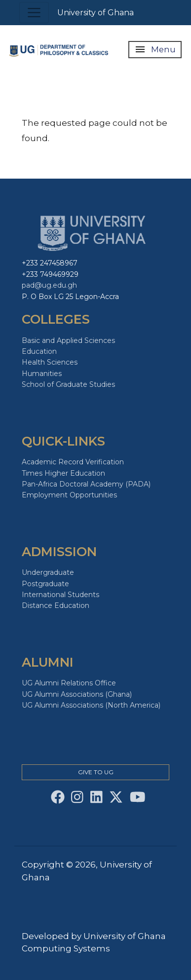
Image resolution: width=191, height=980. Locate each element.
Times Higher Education (63, 473)
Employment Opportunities (69, 495)
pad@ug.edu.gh (49, 285)
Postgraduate (45, 584)
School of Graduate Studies (68, 384)
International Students (60, 595)
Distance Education (56, 605)
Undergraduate (48, 572)
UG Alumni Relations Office (69, 683)
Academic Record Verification (73, 462)
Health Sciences (50, 362)
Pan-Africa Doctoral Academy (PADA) (86, 484)
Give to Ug (96, 772)
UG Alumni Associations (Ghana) (77, 694)
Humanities (42, 374)
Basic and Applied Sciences (68, 340)
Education (39, 351)
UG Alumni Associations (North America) (91, 705)
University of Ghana (95, 13)
